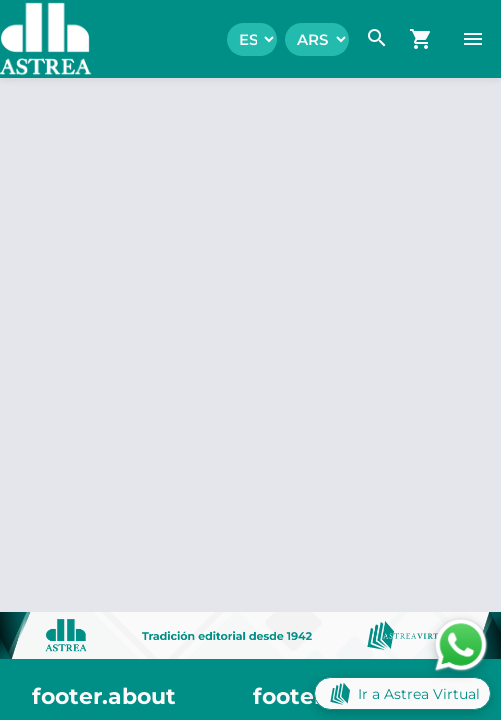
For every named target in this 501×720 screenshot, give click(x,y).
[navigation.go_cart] (421, 39)
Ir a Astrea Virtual (402, 693)
